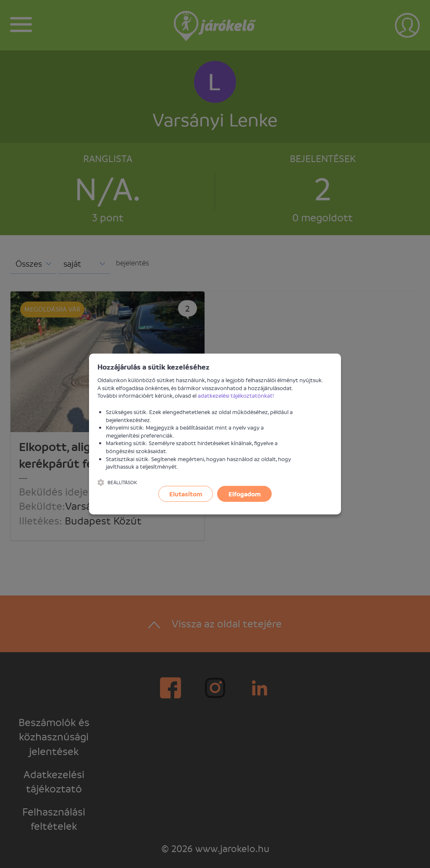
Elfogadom (245, 494)
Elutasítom (186, 494)
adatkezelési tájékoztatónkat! (236, 395)
